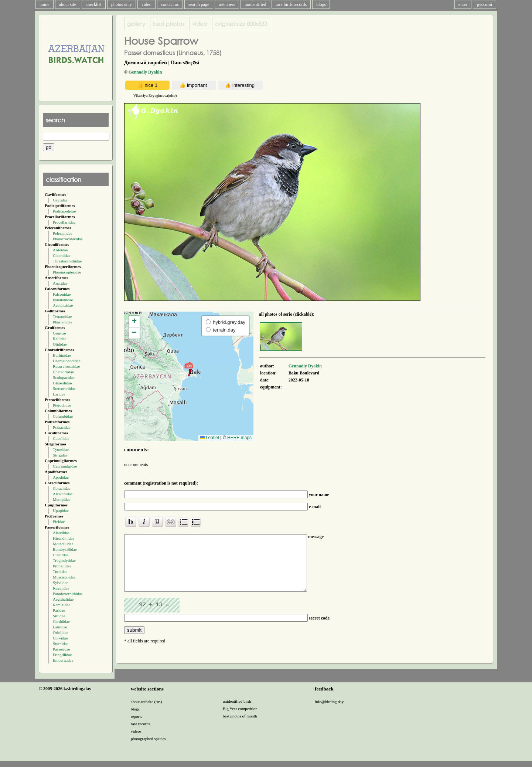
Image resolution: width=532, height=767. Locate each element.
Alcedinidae (63, 494)
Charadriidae (63, 372)
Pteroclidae (62, 405)
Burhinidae (62, 355)
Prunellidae (62, 566)
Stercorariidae (64, 388)
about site (68, 4)
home (45, 4)
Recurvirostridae (66, 366)
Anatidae (60, 283)
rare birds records (291, 4)
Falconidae (62, 294)
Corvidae (60, 638)
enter (463, 4)
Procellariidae (64, 222)
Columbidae (63, 416)
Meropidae (62, 499)
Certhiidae (61, 621)
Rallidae (60, 339)
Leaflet (210, 438)
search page (199, 4)
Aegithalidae (63, 599)
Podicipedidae (64, 211)
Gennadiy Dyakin (145, 72)
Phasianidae (63, 322)
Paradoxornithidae (68, 594)
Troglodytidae (64, 560)
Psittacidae (62, 427)
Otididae (60, 344)
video (146, 4)
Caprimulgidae (65, 466)
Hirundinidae (64, 538)
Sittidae (59, 616)
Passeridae (61, 649)
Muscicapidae (64, 577)
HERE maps (239, 438)
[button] (189, 369)
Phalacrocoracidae (68, 239)
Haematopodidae (67, 361)
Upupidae (61, 510)
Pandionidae (63, 300)
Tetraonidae (62, 316)
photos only (122, 4)
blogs (321, 4)
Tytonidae (61, 449)
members (227, 4)
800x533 (241, 24)
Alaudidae (61, 533)
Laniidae (60, 627)
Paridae (59, 610)
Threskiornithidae (67, 261)
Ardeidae (60, 250)
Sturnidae (61, 644)
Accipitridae (63, 305)
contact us (170, 4)
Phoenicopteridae (67, 272)
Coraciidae (62, 488)
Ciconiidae (62, 255)
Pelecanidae (63, 233)
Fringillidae (62, 655)
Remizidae (62, 605)
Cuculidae (61, 438)
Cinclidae (61, 555)
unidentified (255, 4)
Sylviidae (61, 583)
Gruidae (59, 333)
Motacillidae (63, 544)
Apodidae (61, 477)
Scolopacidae (64, 377)
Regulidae (61, 588)
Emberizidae (63, 660)
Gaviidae (60, 200)
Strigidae (60, 455)
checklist (94, 4)
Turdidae (60, 571)
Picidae (59, 522)
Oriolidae (61, 632)
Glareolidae (62, 383)
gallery (136, 24)
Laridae (59, 394)
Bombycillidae (65, 549)
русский (485, 4)
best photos (169, 24)
